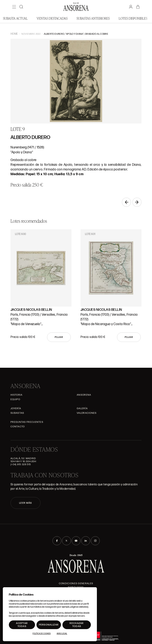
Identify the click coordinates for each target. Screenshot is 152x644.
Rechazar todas (77, 625)
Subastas (17, 413)
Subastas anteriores (93, 18)
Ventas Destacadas (52, 18)
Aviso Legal (62, 634)
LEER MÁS (25, 503)
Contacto (18, 427)
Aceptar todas (22, 625)
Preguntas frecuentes (27, 422)
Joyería (16, 408)
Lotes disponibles (133, 18)
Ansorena (84, 395)
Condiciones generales (76, 583)
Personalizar (49, 625)
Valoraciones (87, 413)
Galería (82, 408)
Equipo (15, 399)
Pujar (59, 337)
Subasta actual (15, 18)
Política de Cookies (42, 634)
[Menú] (14, 7)
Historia (16, 395)
